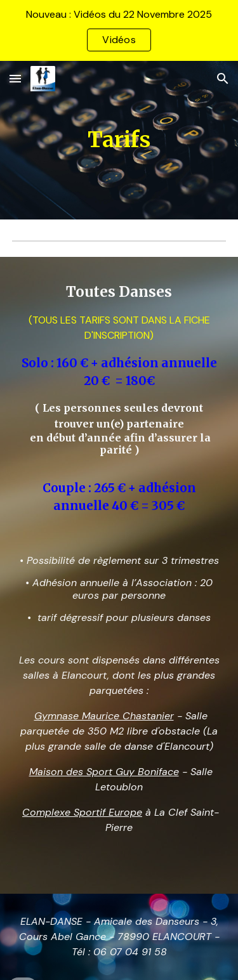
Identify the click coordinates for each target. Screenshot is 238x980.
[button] (15, 78)
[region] (119, 30)
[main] (119, 140)
